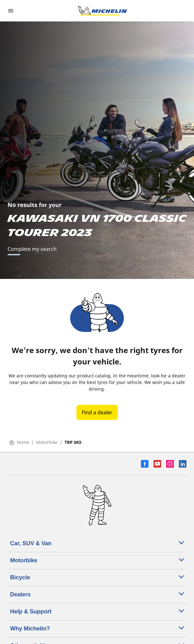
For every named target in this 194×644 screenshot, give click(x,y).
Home (19, 442)
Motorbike (47, 442)
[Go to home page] (103, 11)
